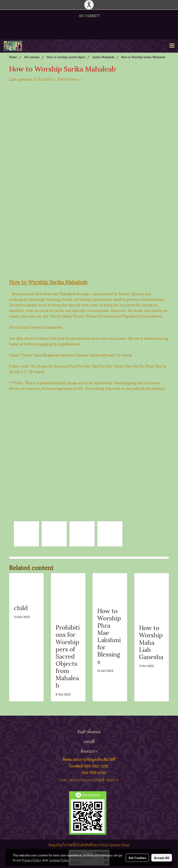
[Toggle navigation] (172, 46)
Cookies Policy (59, 860)
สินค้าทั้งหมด (89, 731)
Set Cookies (137, 858)
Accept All (162, 858)
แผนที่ (89, 741)
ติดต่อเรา (89, 751)
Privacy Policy (32, 860)
